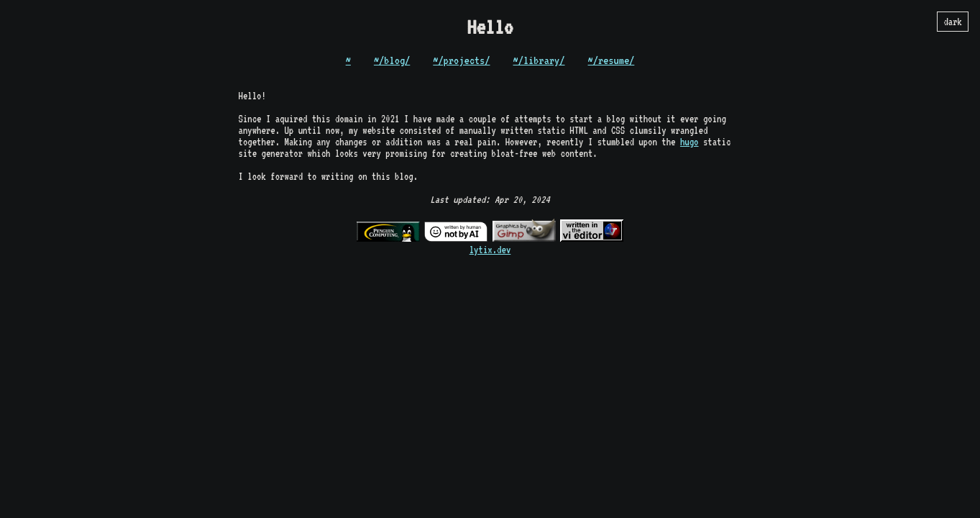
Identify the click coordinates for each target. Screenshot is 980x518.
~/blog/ (392, 60)
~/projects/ (461, 60)
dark (953, 22)
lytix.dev (490, 250)
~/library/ (539, 60)
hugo (690, 142)
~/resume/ (612, 60)
